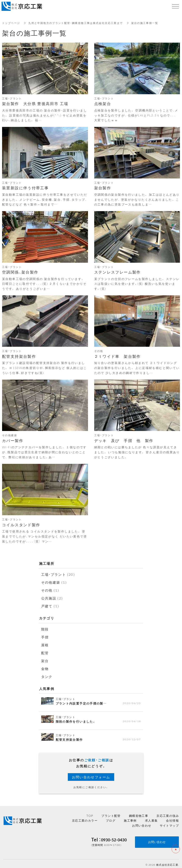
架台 (45, 659)
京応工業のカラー (85, 818)
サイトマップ (169, 823)
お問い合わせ (142, 823)
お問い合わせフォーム (91, 775)
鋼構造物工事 (139, 813)
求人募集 (151, 818)
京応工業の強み (168, 813)
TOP (90, 813)
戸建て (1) (50, 605)
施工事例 (130, 818)
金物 (45, 667)
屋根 (45, 644)
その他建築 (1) (54, 582)
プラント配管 (111, 813)
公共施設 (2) (52, 597)
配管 (45, 651)
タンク (47, 674)
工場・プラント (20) (58, 574)
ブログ (111, 818)
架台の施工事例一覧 (145, 23)
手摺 (45, 636)
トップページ (11, 23)
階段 (45, 628)
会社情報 (172, 818)
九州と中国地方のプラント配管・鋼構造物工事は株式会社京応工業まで (76, 23)
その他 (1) (50, 590)
